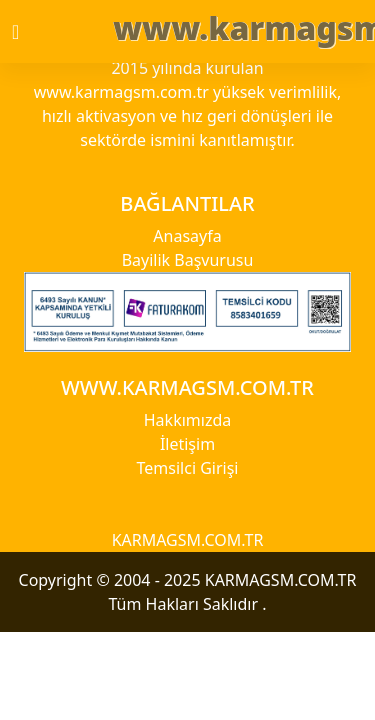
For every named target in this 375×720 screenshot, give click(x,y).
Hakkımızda (187, 420)
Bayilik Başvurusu (188, 260)
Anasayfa (187, 236)
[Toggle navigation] (33, 32)
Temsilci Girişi (188, 468)
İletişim (187, 444)
